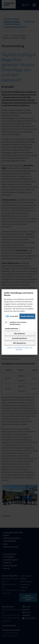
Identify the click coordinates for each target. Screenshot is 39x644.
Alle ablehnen (19, 334)
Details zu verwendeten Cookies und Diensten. (20, 349)
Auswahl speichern (19, 338)
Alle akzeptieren (19, 343)
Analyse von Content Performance (18, 323)
